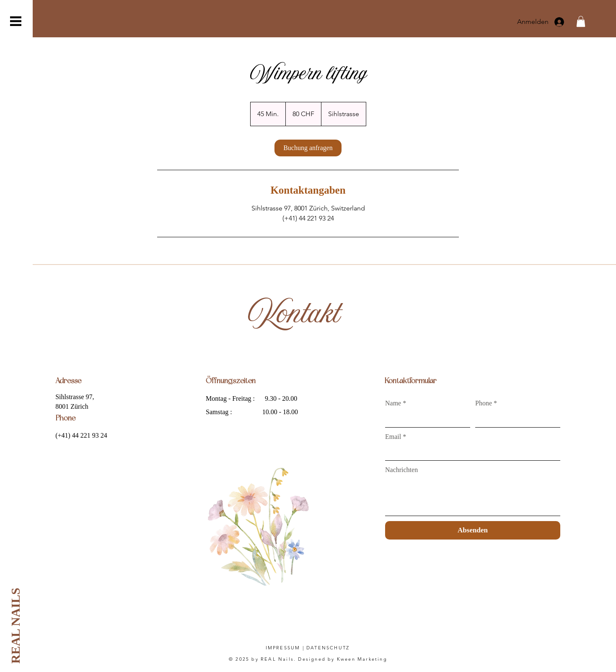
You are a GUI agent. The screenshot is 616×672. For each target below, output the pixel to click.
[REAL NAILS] (15, 626)
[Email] (470, 452)
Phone (486, 403)
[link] (308, 148)
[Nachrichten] (473, 497)
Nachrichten (401, 470)
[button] (16, 21)
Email (396, 437)
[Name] (425, 419)
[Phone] (515, 419)
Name (396, 403)
